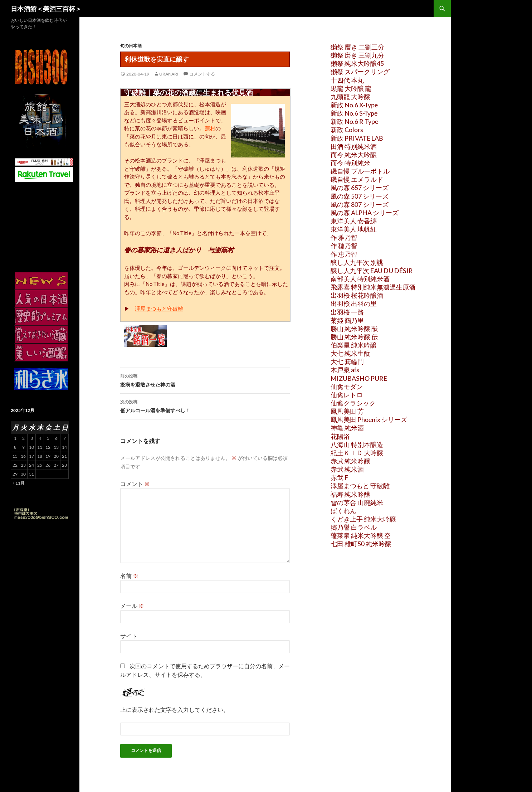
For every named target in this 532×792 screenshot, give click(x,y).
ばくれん (343, 511)
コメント (135, 484)
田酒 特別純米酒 (354, 146)
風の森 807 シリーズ (360, 204)
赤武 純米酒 (347, 469)
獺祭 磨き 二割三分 (357, 47)
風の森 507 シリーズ (360, 196)
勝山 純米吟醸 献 (354, 329)
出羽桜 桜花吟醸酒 (357, 295)
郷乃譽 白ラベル (354, 527)
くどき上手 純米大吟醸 (363, 519)
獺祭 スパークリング (360, 72)
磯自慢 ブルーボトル (360, 171)
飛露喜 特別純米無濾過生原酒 (373, 287)
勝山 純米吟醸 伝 (354, 337)
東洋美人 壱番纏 (354, 221)
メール (132, 606)
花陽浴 (340, 436)
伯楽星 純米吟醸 (354, 345)
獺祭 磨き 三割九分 (357, 55)
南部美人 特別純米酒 (360, 279)
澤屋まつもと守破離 (159, 308)
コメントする (202, 74)
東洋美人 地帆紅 (354, 229)
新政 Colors (347, 130)
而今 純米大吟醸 (354, 155)
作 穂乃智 (344, 246)
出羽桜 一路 (347, 312)
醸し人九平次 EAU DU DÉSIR (372, 271)
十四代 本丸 (347, 80)
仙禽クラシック (353, 403)
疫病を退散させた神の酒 (205, 380)
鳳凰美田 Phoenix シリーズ (369, 419)
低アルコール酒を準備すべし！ (205, 405)
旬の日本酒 (131, 46)
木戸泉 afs (345, 370)
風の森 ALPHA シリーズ (365, 213)
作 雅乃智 (344, 237)
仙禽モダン (347, 387)
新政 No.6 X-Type (354, 105)
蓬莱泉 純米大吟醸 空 (361, 535)
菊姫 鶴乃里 (347, 320)
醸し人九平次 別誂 (357, 262)
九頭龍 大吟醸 (350, 97)
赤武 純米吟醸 (350, 461)
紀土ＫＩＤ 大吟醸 (357, 453)
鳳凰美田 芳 (347, 411)
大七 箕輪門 (347, 361)
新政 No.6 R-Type (354, 121)
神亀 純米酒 (347, 428)
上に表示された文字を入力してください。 (175, 710)
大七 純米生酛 (350, 353)
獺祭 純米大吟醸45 (357, 63)
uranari (169, 74)
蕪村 (210, 128)
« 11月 (19, 483)
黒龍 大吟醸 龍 (351, 88)
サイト (129, 636)
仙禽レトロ (347, 395)
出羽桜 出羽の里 (354, 303)
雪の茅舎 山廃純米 (357, 502)
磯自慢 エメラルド (357, 179)
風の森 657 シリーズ (360, 188)
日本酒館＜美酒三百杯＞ (46, 9)
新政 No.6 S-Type (354, 113)
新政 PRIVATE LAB (357, 138)
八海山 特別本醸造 (357, 444)
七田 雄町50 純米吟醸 (361, 544)
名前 (129, 576)
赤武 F (339, 477)
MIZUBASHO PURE (359, 378)
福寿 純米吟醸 (350, 494)
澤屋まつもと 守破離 (360, 486)
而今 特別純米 (350, 163)
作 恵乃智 (344, 254)
